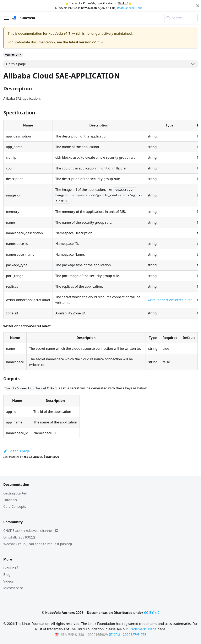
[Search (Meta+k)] (181, 18)
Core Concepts (15, 507)
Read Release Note (129, 8)
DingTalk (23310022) (19, 537)
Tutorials (10, 500)
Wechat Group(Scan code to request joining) (38, 544)
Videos (9, 581)
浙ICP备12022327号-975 (128, 635)
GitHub (123, 3)
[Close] (198, 6)
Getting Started (15, 493)
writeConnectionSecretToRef (170, 300)
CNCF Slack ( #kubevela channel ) (31, 531)
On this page (16, 64)
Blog (7, 575)
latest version (80, 42)
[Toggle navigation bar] (6, 18)
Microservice (13, 588)
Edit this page (17, 451)
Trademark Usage (143, 629)
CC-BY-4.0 (152, 613)
